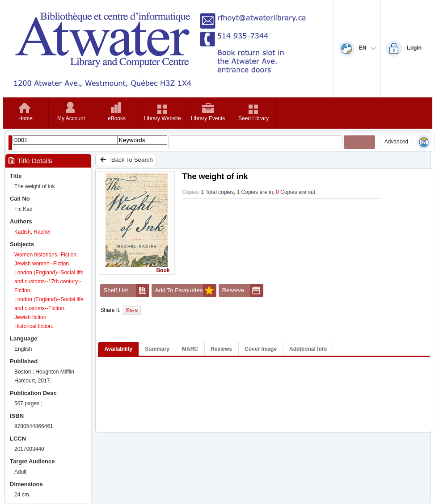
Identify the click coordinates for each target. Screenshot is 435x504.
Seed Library (253, 118)
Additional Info (308, 349)
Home (25, 118)
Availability (118, 349)
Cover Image (261, 349)
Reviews (221, 349)
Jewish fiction (30, 317)
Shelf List (126, 290)
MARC (190, 349)
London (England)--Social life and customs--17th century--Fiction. (49, 281)
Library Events (208, 118)
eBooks (117, 118)
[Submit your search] (359, 142)
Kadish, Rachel (32, 232)
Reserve (243, 290)
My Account (71, 118)
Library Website (162, 118)
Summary (157, 349)
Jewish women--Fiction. (42, 264)
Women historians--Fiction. (46, 255)
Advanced (396, 142)
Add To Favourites (186, 290)
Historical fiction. (34, 326)
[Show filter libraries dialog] (10, 143)
